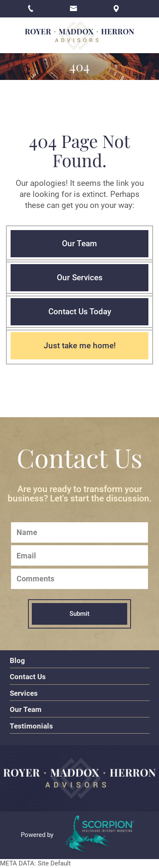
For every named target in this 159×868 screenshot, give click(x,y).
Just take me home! (80, 346)
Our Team (79, 244)
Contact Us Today (80, 312)
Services (24, 693)
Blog (17, 660)
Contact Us (28, 677)
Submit (79, 614)
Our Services (80, 278)
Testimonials (31, 726)
